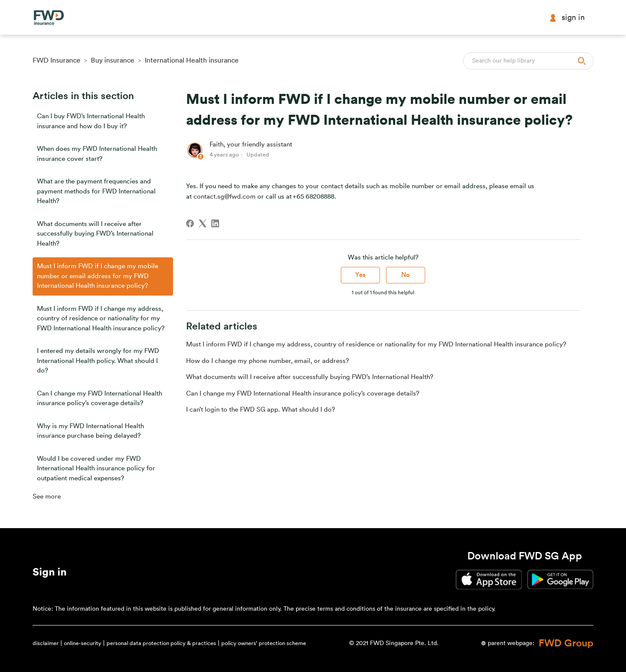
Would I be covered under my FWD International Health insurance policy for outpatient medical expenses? (96, 469)
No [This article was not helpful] (406, 275)
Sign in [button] (567, 18)
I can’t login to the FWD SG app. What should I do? (261, 410)
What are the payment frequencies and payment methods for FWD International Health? (96, 191)
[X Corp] (203, 223)
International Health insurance (192, 60)
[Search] (528, 61)
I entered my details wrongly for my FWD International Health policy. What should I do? (98, 361)
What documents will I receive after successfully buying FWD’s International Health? (95, 234)
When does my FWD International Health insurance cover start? (97, 154)
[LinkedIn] (215, 223)
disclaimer (46, 643)
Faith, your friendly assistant (251, 145)
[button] (50, 574)
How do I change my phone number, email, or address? (268, 361)
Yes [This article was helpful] (360, 275)
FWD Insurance (57, 60)
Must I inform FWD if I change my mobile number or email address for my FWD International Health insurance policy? (98, 276)
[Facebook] (190, 223)
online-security (83, 643)
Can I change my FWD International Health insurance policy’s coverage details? (100, 399)
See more (47, 497)
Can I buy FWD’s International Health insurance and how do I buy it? (91, 121)
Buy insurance (113, 60)
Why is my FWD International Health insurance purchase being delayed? (90, 431)
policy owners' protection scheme (264, 643)
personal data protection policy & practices (161, 643)
